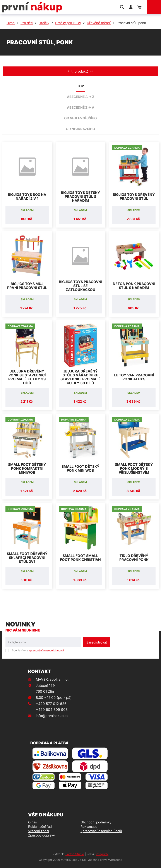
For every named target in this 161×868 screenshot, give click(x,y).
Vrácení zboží (39, 831)
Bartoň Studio (75, 854)
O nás (33, 822)
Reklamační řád (40, 827)
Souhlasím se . (38, 650)
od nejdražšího (80, 129)
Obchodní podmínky (96, 822)
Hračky (44, 23)
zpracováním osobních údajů (46, 650)
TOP (80, 86)
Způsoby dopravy (41, 835)
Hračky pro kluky (68, 23)
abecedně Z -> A (81, 107)
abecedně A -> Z (81, 97)
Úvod (11, 23)
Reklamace (89, 827)
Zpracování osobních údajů (101, 831)
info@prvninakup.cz (52, 716)
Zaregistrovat (97, 642)
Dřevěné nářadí (99, 23)
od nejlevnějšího (80, 118)
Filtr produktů (80, 71)
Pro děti (27, 23)
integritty (102, 854)
